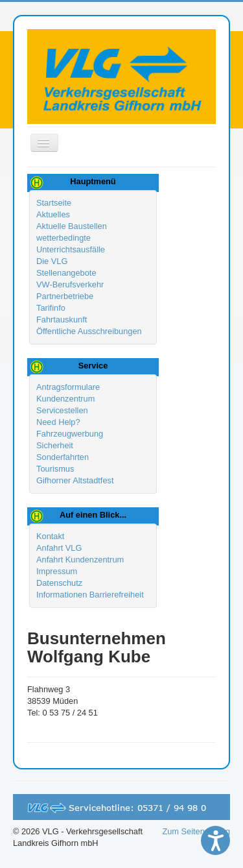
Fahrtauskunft (62, 319)
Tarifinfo (51, 308)
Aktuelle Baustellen (72, 226)
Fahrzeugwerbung (70, 434)
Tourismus (55, 469)
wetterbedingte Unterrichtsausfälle (71, 244)
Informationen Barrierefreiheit (90, 595)
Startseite (54, 203)
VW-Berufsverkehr (70, 284)
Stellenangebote (66, 273)
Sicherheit (55, 445)
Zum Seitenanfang (196, 831)
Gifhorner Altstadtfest (75, 480)
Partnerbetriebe (65, 296)
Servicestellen (62, 410)
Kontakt (50, 536)
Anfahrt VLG (59, 548)
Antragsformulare (68, 387)
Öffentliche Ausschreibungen (89, 331)
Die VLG (52, 261)
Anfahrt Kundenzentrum (80, 560)
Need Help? (58, 422)
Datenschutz (59, 583)
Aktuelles (53, 214)
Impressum (57, 571)
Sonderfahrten (63, 457)
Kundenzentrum (65, 399)
